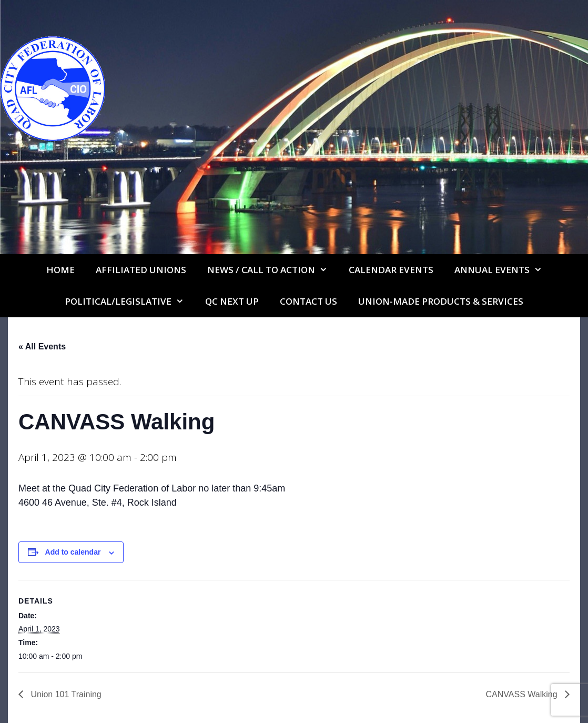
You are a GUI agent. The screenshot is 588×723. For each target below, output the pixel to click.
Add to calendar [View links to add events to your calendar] (73, 552)
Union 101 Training (65, 694)
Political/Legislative (130, 302)
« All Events (42, 347)
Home (60, 270)
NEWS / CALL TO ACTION (273, 270)
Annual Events (504, 270)
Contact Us (308, 301)
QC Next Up (232, 301)
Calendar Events (391, 270)
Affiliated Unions (141, 270)
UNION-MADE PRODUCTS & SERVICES (441, 301)
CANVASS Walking (523, 694)
